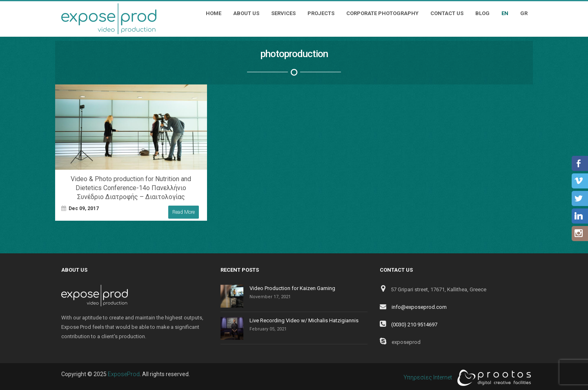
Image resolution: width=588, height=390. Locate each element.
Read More (184, 212)
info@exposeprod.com (419, 307)
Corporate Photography (382, 13)
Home (214, 13)
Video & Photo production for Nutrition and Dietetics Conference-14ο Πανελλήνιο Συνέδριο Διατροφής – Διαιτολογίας (131, 188)
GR (524, 13)
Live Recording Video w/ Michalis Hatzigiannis (304, 320)
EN (505, 13)
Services (283, 13)
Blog (482, 13)
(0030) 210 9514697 (414, 325)
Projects (321, 13)
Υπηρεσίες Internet (465, 378)
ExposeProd (124, 374)
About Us (246, 13)
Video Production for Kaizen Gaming (292, 288)
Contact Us (447, 13)
